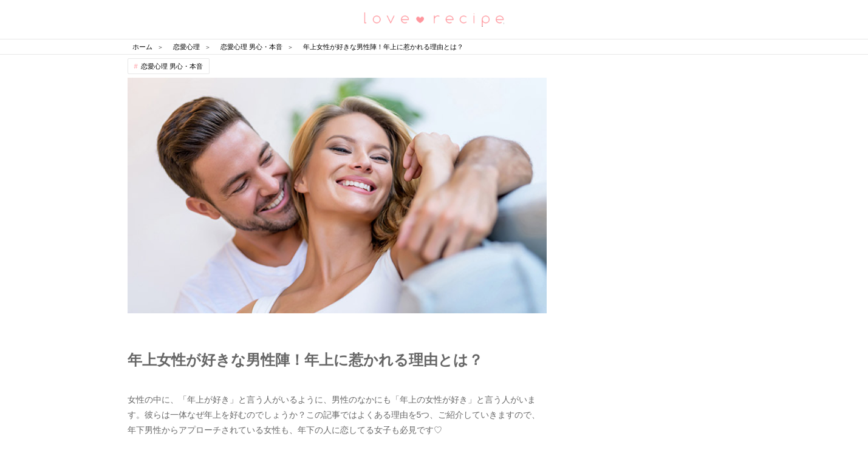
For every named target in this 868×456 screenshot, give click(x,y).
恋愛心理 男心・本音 (172, 66)
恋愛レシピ (434, 19)
